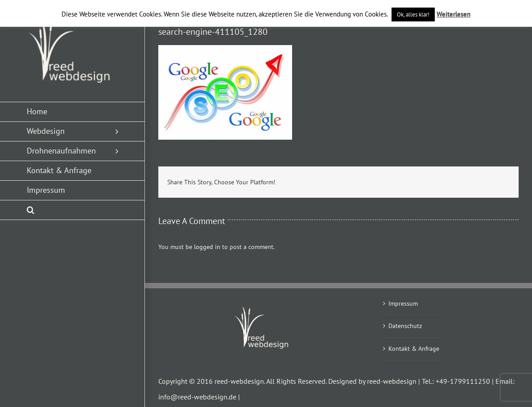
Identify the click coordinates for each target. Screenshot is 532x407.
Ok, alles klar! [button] (413, 15)
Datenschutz (405, 326)
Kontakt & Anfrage (414, 349)
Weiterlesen (454, 14)
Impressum (403, 303)
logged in (207, 247)
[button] (72, 210)
